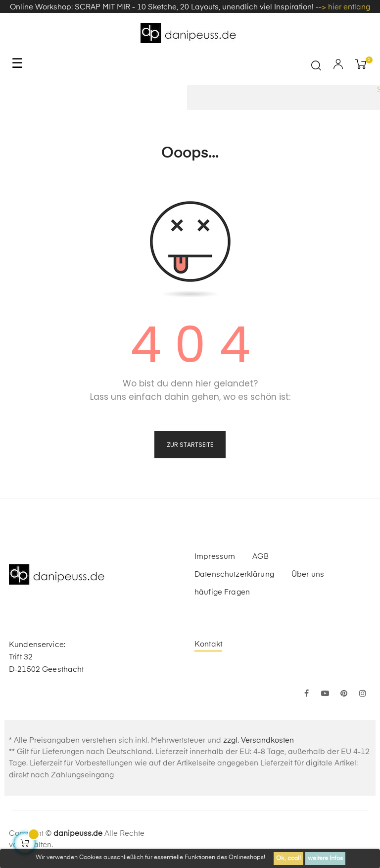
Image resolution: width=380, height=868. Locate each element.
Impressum (215, 557)
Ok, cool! (288, 859)
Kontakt (208, 644)
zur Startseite (190, 445)
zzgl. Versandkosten (259, 740)
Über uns (308, 574)
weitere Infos (325, 859)
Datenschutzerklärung (234, 574)
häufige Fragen (222, 592)
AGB (260, 557)
